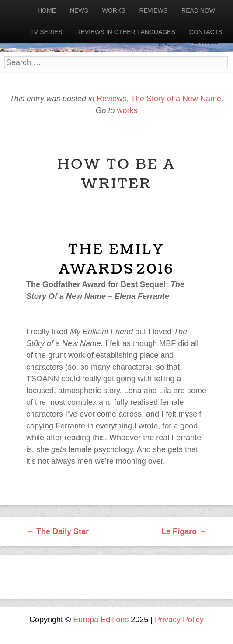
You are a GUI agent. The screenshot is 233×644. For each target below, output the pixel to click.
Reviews (154, 10)
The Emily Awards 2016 (116, 259)
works (127, 110)
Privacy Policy (179, 620)
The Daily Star (57, 531)
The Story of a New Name (176, 99)
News (79, 10)
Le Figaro (184, 531)
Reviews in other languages (125, 32)
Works (114, 10)
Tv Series (46, 32)
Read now (198, 10)
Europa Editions (101, 620)
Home (47, 10)
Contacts (206, 32)
